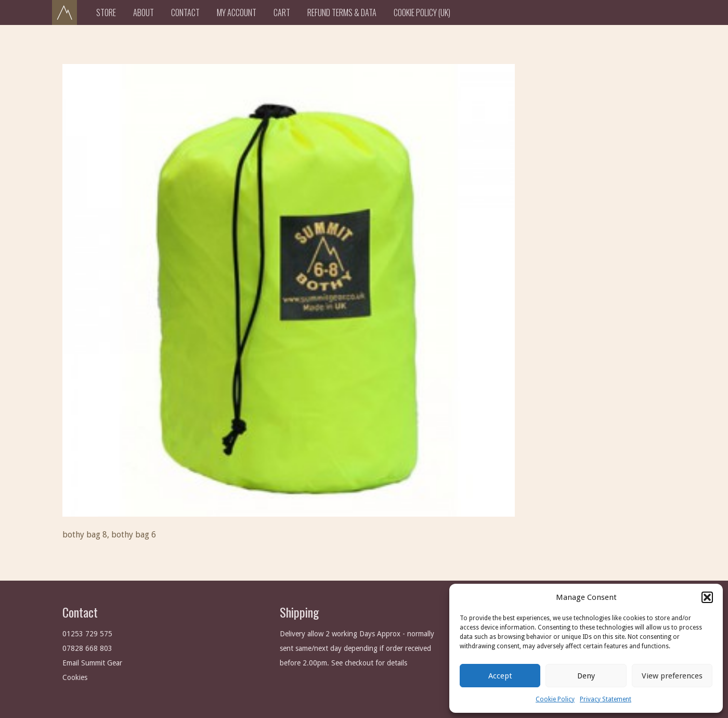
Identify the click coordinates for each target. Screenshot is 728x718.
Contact (185, 12)
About (144, 12)
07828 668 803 (87, 648)
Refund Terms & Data (342, 12)
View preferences (672, 676)
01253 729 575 (87, 634)
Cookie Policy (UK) (422, 12)
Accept (500, 676)
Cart (282, 12)
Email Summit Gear (92, 663)
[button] (707, 597)
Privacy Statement (606, 699)
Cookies (75, 677)
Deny (586, 676)
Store (106, 12)
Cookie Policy (555, 699)
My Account (237, 12)
